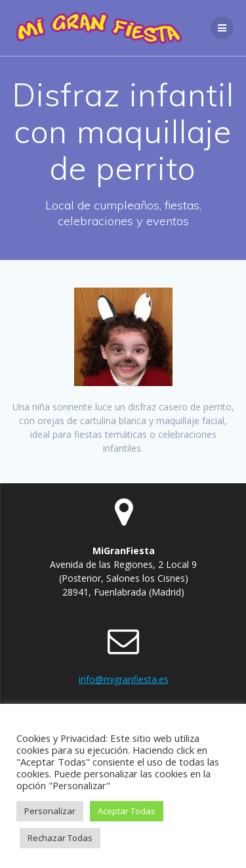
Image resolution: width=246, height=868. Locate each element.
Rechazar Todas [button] (60, 838)
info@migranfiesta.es (124, 679)
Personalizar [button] (50, 811)
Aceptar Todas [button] (127, 811)
